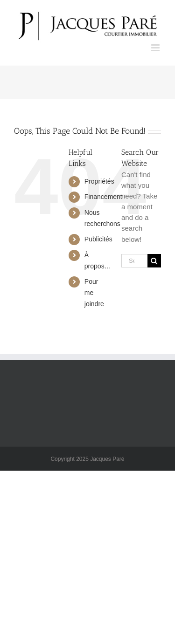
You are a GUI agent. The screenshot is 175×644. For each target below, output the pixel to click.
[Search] (154, 261)
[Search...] (134, 261)
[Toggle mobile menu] (156, 48)
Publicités (98, 239)
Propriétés (99, 181)
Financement (103, 197)
